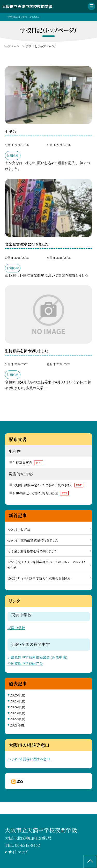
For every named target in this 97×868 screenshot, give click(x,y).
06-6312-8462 (27, 845)
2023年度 (17, 713)
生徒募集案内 (28, 462)
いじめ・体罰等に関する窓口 (29, 759)
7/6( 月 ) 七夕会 (19, 529)
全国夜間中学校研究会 (25, 663)
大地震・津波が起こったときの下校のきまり (48, 485)
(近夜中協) (59, 657)
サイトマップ (18, 852)
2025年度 (17, 701)
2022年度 (17, 719)
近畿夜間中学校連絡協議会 (29, 657)
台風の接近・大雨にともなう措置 (40, 493)
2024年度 (17, 707)
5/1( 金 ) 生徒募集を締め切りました (32, 551)
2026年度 (17, 695)
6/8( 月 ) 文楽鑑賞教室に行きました (33, 540)
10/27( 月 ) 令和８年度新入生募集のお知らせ (39, 578)
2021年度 (17, 725)
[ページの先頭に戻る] (90, 862)
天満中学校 (16, 628)
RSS (20, 781)
